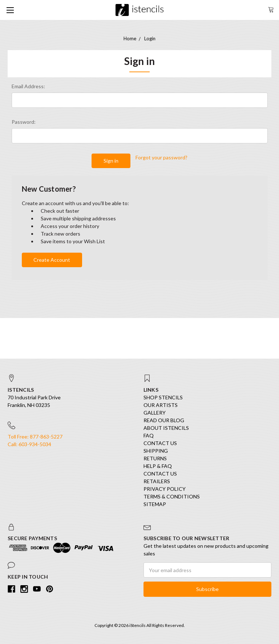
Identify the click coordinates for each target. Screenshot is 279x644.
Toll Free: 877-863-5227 (35, 437)
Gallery (155, 413)
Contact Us (160, 443)
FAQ (149, 435)
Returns (155, 458)
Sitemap (155, 504)
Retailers (157, 481)
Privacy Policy (165, 489)
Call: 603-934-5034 (29, 444)
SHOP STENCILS (163, 397)
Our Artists (161, 405)
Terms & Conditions (172, 496)
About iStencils (166, 428)
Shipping (156, 451)
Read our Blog (164, 420)
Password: (24, 122)
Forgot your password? (161, 157)
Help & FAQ (158, 466)
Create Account (52, 260)
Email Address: (28, 86)
